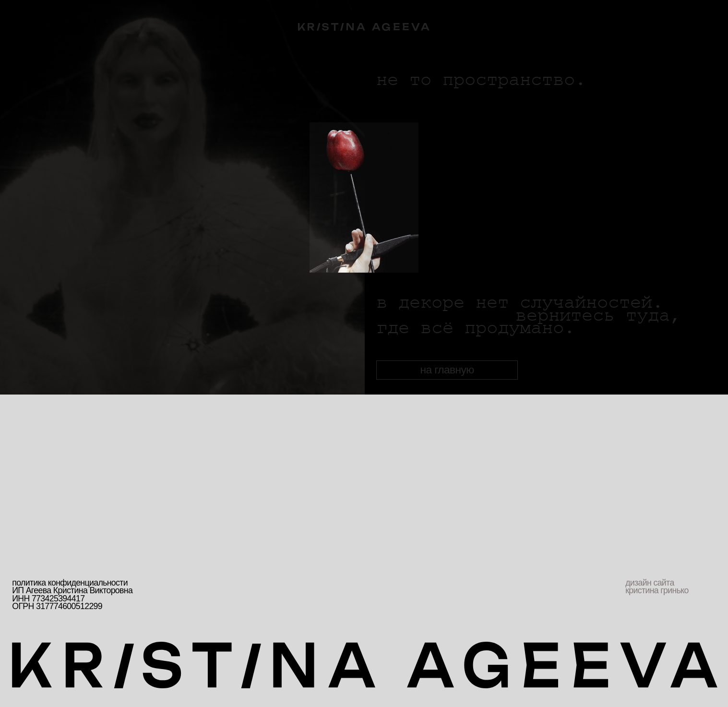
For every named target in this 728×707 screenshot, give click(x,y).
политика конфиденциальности (70, 583)
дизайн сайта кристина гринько (657, 587)
